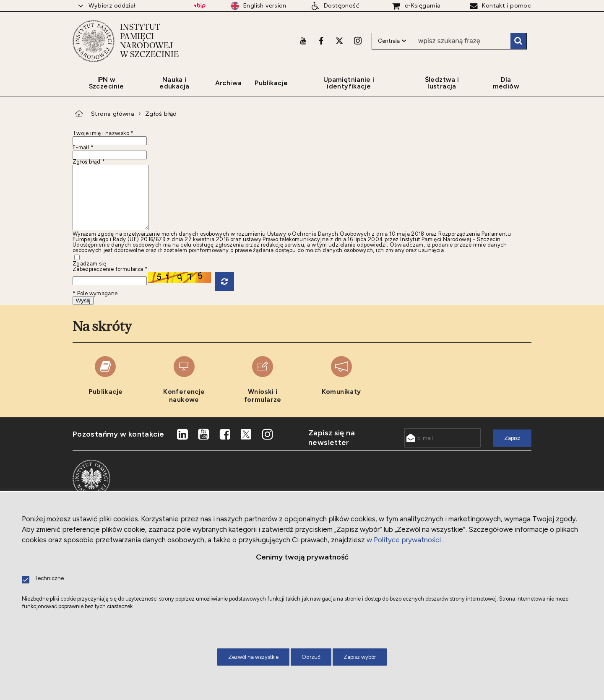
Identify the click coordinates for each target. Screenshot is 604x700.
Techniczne (49, 579)
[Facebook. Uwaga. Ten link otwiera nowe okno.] (321, 41)
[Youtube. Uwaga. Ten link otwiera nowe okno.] (303, 41)
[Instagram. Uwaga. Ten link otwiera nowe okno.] (358, 41)
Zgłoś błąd (161, 114)
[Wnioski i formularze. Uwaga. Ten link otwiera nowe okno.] (263, 392)
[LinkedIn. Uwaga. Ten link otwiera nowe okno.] (182, 447)
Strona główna (113, 114)
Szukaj (518, 41)
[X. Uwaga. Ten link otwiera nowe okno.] (339, 41)
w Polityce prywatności (404, 540)
